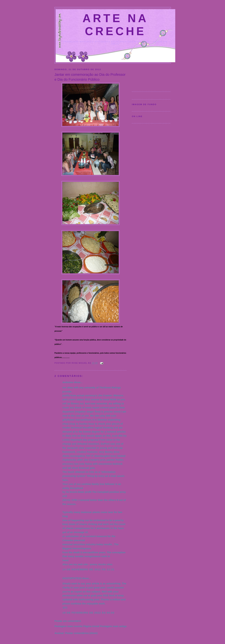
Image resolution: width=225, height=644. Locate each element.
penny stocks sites (101, 564)
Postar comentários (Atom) (81, 633)
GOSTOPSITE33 (72, 578)
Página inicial (91, 626)
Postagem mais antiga (113, 626)
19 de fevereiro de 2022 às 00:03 (88, 613)
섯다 (65, 608)
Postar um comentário (68, 621)
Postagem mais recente (69, 626)
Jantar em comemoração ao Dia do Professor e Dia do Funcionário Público (90, 77)
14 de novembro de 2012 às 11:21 (88, 569)
